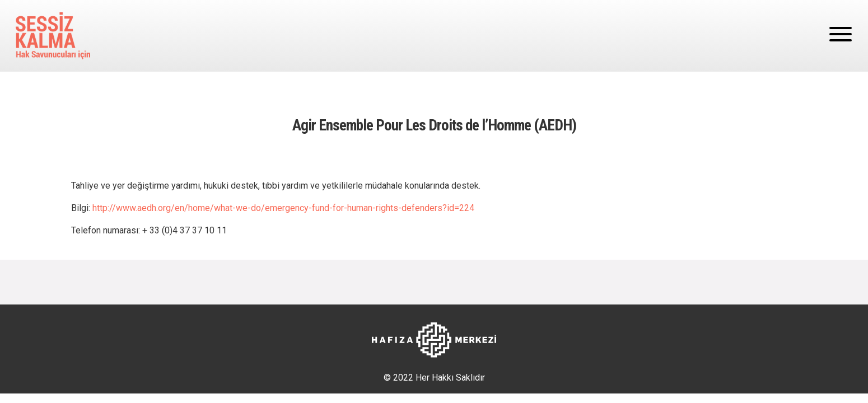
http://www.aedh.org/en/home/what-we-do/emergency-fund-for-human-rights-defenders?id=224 (283, 208)
